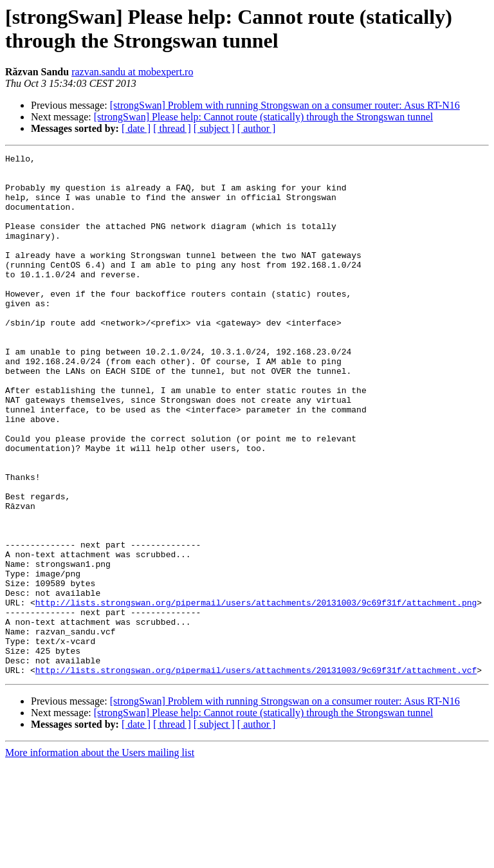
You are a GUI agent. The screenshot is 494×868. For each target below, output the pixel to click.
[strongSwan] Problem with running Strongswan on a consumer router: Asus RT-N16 (285, 105)
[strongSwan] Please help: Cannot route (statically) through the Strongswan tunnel (263, 117)
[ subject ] (214, 128)
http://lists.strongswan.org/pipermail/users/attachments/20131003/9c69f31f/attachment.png (256, 693)
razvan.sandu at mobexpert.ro (132, 72)
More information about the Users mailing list (100, 857)
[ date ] (136, 128)
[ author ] (257, 128)
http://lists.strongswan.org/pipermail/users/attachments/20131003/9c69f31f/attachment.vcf (256, 774)
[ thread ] (172, 128)
